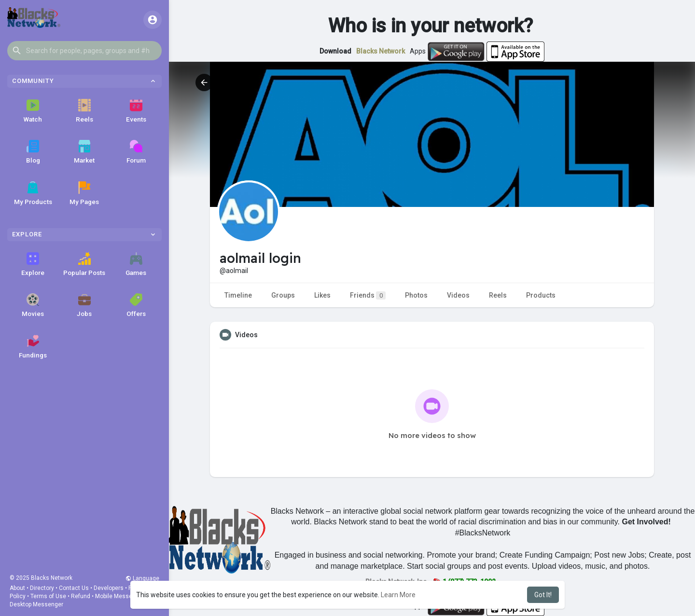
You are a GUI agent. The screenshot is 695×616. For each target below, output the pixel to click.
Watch (33, 111)
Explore (33, 264)
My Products (33, 193)
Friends (368, 295)
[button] (84, 51)
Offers (136, 305)
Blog (33, 152)
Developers (109, 588)
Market (84, 152)
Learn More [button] (398, 595)
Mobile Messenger (120, 596)
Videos (458, 295)
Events (136, 111)
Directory (42, 588)
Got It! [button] (543, 595)
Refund (81, 596)
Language (142, 578)
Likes (322, 295)
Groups (283, 295)
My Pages (84, 193)
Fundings (33, 347)
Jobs (84, 305)
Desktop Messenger (36, 604)
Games (136, 264)
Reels (84, 111)
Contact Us (74, 588)
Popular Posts (84, 264)
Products (541, 295)
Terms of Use (48, 596)
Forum (136, 152)
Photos (416, 295)
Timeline (238, 295)
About (17, 588)
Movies (33, 305)
